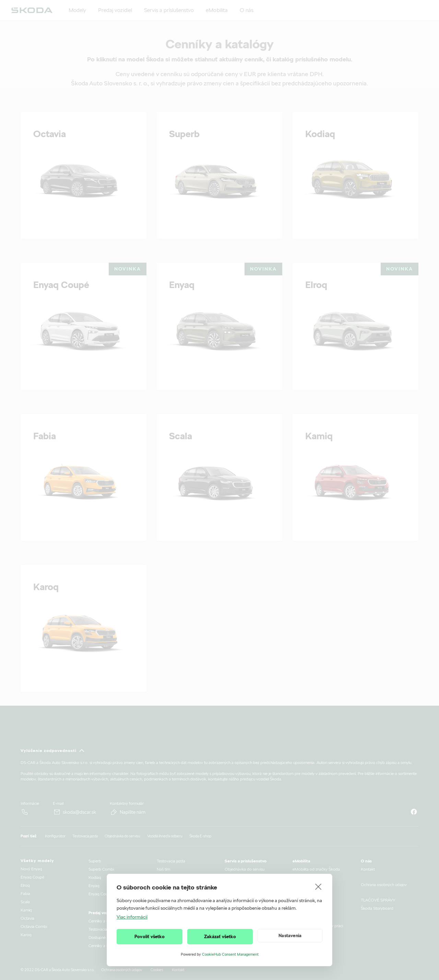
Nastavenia (290, 936)
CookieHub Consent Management (230, 954)
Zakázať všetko (220, 937)
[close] (318, 886)
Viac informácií (132, 917)
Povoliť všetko (150, 937)
